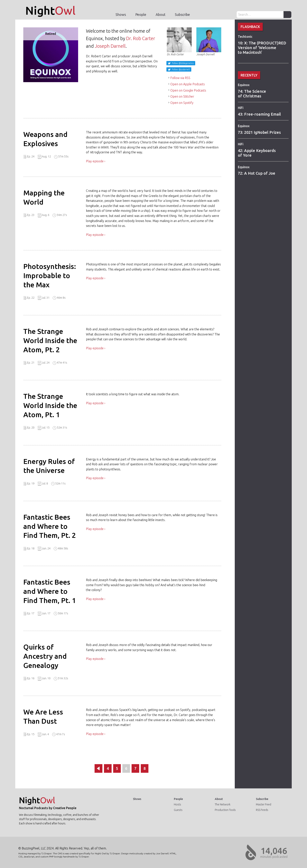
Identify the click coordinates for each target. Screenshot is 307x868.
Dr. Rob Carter (141, 38)
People (141, 14)
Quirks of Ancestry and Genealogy (45, 656)
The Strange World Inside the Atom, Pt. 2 (50, 340)
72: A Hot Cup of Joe (257, 173)
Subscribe (182, 14)
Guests (178, 810)
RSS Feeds (262, 810)
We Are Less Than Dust (43, 716)
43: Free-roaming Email (259, 114)
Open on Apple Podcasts (188, 84)
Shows (121, 14)
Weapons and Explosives (45, 139)
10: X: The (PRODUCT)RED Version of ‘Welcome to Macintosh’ (262, 48)
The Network (223, 804)
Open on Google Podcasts (188, 90)
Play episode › (96, 161)
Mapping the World (44, 197)
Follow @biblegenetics (182, 63)
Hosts (177, 804)
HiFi (241, 108)
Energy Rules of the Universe (49, 466)
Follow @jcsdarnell (181, 69)
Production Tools (225, 810)
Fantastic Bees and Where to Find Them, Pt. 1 (50, 591)
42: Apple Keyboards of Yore (257, 153)
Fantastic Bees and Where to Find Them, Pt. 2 (50, 526)
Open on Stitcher (182, 96)
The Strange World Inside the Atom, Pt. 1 (50, 405)
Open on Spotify (182, 103)
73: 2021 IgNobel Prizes (259, 132)
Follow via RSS (180, 78)
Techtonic (245, 37)
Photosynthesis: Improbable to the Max (50, 275)
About (161, 14)
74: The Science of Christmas (252, 94)
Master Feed (264, 804)
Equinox (244, 85)
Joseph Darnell (110, 46)
